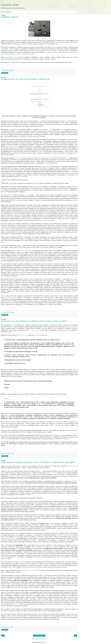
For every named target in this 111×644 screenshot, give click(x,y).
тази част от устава (23, 335)
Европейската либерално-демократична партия (21, 54)
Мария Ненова (27, 570)
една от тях (16, 604)
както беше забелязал (12, 146)
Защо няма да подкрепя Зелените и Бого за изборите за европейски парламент (38, 462)
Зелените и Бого (72, 466)
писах (70, 171)
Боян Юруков (64, 535)
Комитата (22, 562)
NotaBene (53, 47)
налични (9, 298)
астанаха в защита (51, 473)
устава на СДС (35, 330)
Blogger (44, 642)
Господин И (36, 570)
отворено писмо (45, 220)
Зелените (75, 481)
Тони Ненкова (5, 259)
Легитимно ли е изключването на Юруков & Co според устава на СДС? (34, 321)
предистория (46, 166)
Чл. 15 (7, 399)
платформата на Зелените (8, 538)
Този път (18, 158)
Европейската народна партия (54, 52)
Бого (40, 471)
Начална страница (39, 636)
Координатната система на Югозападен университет (25, 79)
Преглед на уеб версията (39, 639)
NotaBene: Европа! (10, 17)
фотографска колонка (11, 57)
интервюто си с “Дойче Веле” (23, 250)
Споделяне (5, 73)
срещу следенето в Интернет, (19, 476)
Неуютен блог (10, 5)
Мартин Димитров (71, 327)
